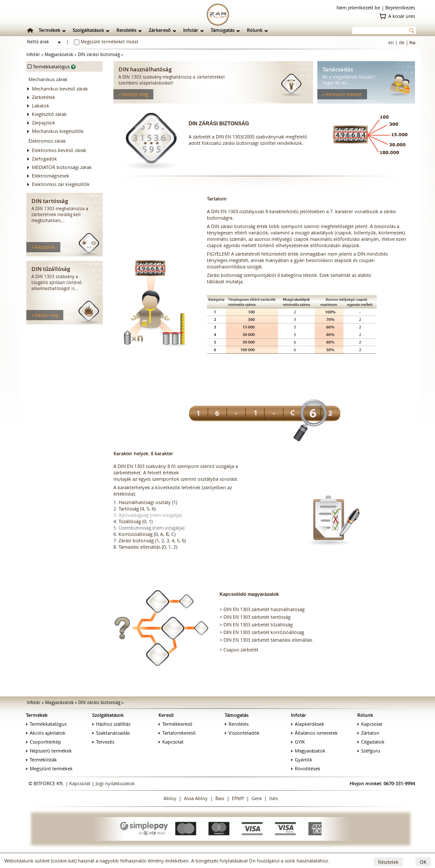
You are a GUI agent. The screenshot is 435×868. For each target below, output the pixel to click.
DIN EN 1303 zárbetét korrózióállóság (264, 632)
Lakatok (41, 106)
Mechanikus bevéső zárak (60, 89)
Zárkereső (160, 30)
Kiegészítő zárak (49, 114)
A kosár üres (402, 16)
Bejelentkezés (400, 7)
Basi (220, 798)
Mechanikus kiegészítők (58, 131)
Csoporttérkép (44, 742)
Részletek (388, 862)
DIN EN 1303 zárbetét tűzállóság (258, 624)
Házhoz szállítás (111, 724)
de (402, 42)
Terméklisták (41, 759)
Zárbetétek (44, 97)
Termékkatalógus (46, 724)
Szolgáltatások (88, 30)
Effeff (238, 798)
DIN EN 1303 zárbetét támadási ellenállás (268, 640)
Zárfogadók (44, 159)
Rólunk (255, 30)
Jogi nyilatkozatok (115, 783)
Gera (257, 798)
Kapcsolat (171, 742)
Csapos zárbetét (241, 650)
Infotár (191, 30)
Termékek (49, 30)
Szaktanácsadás (111, 733)
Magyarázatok (59, 55)
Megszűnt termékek (49, 768)
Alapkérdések (308, 724)
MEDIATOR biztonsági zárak (62, 167)
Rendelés (126, 30)
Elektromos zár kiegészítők (61, 184)
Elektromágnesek (51, 176)
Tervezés (103, 742)
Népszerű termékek (49, 751)
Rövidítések (306, 768)
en (391, 42)
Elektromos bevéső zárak (59, 150)
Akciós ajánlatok (46, 733)
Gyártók (302, 759)
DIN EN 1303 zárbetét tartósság (257, 617)
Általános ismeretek (314, 733)
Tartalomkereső (177, 733)
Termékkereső (175, 724)
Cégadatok (371, 742)
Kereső (166, 715)
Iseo (274, 798)
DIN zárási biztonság (99, 55)
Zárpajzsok (44, 123)
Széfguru (369, 751)
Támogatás (223, 30)
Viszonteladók (242, 733)
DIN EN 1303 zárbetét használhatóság (264, 609)
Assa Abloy (196, 798)
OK (423, 862)
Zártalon (368, 733)
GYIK (298, 742)
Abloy (170, 798)
